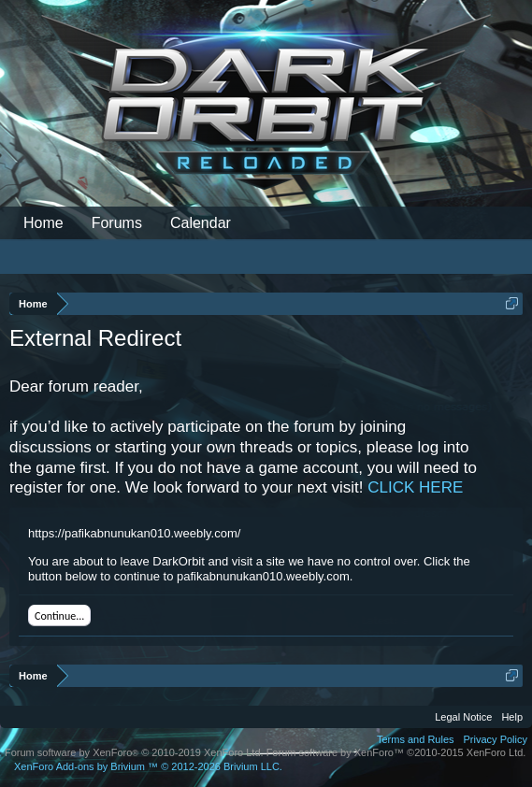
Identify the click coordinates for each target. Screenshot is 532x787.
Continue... (59, 616)
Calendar (201, 223)
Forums (117, 223)
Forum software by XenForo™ (396, 752)
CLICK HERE (415, 487)
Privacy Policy (496, 739)
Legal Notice (463, 717)
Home (43, 223)
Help (512, 717)
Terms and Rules (416, 739)
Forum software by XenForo (134, 752)
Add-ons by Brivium (148, 766)
